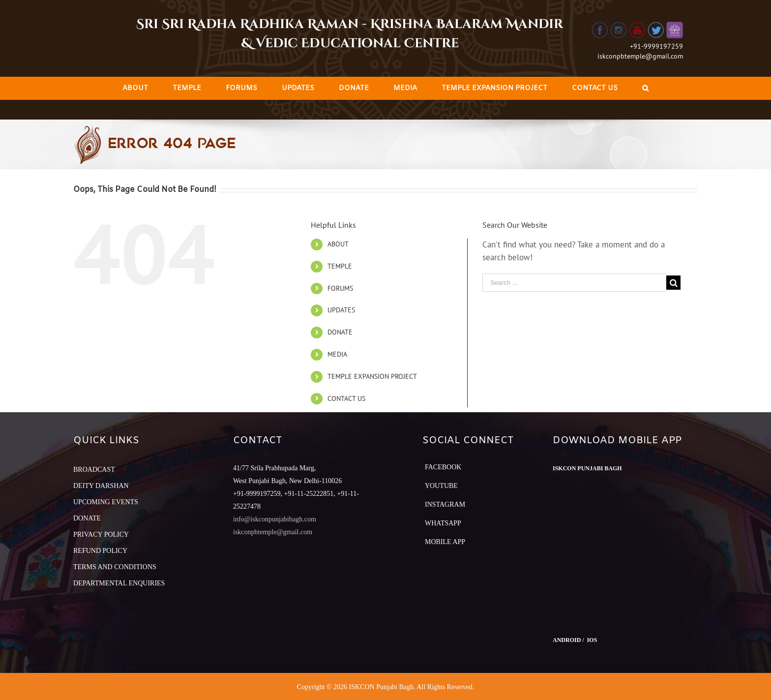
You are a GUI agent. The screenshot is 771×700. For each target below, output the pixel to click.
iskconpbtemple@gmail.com (640, 56)
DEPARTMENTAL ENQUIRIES (119, 583)
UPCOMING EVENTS (106, 502)
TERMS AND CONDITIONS (115, 567)
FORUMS (340, 288)
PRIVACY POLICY (101, 534)
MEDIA (337, 354)
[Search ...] (574, 283)
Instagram (445, 504)
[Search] (645, 88)
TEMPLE (340, 266)
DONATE (340, 332)
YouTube (441, 486)
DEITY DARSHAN (101, 486)
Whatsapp (443, 523)
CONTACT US (346, 398)
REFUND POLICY (100, 551)
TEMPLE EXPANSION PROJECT (372, 376)
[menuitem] (135, 88)
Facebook (443, 467)
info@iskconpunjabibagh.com (275, 519)
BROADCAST (94, 470)
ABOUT (338, 244)
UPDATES (341, 310)
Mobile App (445, 542)
